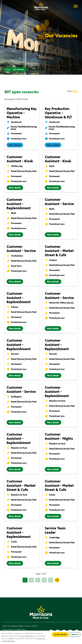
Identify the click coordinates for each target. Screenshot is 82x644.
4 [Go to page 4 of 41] (44, 580)
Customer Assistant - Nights (59, 436)
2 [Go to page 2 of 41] (31, 580)
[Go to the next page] (57, 580)
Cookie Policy (20, 630)
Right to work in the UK (28, 626)
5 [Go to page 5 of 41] (51, 580)
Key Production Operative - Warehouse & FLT (58, 113)
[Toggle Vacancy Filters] (72, 91)
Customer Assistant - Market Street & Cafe (59, 251)
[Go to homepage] (41, 6)
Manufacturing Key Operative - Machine (22, 113)
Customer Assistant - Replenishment (19, 204)
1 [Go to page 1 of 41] (25, 580)
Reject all (75, 635)
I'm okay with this (60, 635)
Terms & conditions (10, 626)
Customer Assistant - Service (59, 202)
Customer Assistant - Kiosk (20, 159)
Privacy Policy (8, 630)
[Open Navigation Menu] (76, 6)
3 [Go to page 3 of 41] (38, 580)
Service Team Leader (55, 530)
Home (8, 69)
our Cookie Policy (27, 636)
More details (15, 145)
